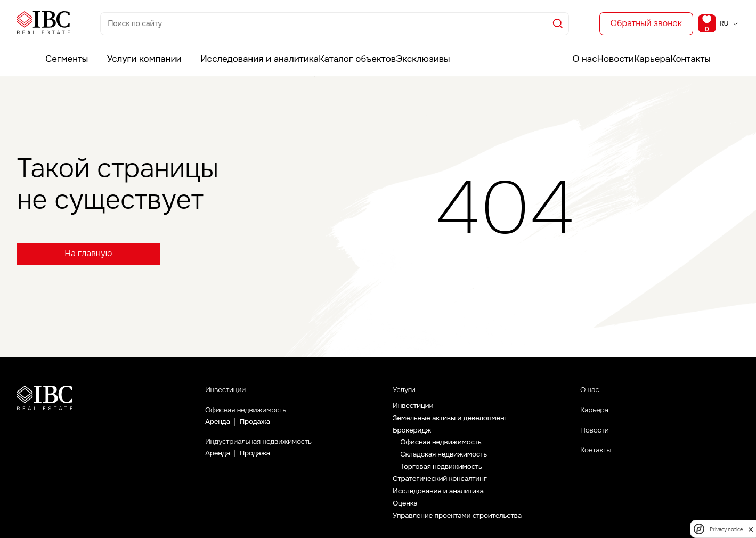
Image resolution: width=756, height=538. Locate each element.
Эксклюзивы (389, 51)
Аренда (218, 427)
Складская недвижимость (445, 459)
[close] (751, 529)
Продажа (256, 427)
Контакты (696, 51)
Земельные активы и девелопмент (453, 421)
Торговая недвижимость (443, 472)
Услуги (407, 391)
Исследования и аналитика (233, 51)
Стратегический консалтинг (442, 485)
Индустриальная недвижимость (275, 449)
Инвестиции (231, 391)
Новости (603, 51)
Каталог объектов (323, 51)
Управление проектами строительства (460, 523)
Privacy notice (726, 529)
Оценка (406, 510)
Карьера (649, 51)
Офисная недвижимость (258, 414)
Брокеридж (413, 434)
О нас (562, 51)
